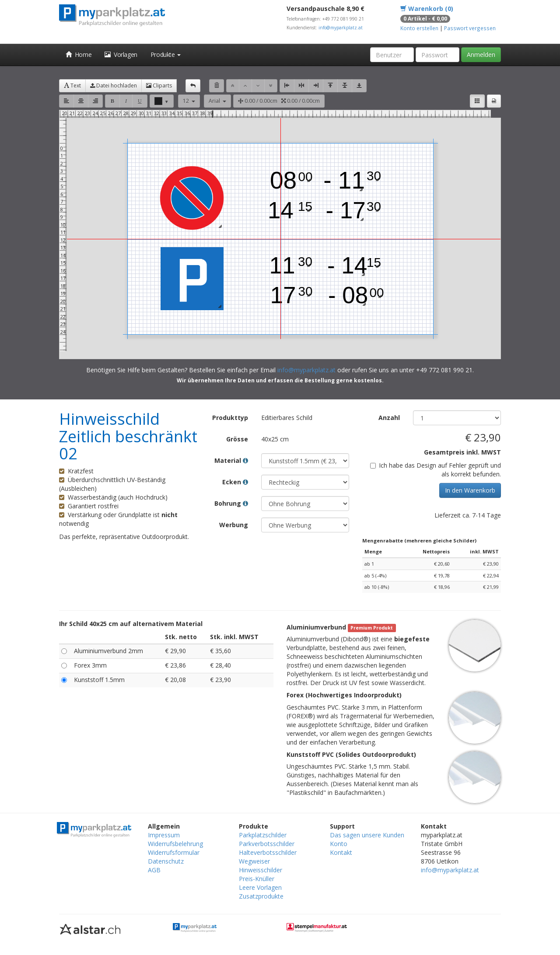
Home (79, 54)
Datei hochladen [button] (114, 86)
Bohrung (231, 503)
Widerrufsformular (174, 852)
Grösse (237, 439)
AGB (154, 870)
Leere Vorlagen (260, 887)
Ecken (235, 482)
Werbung (234, 525)
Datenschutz (166, 861)
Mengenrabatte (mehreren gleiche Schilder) (419, 540)
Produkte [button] (166, 54)
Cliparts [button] (159, 86)
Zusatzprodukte (261, 896)
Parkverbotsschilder (267, 844)
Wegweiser (254, 861)
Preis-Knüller (257, 879)
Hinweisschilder (261, 870)
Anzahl (389, 418)
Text (72, 86)
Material (231, 460)
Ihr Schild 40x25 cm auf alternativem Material (131, 624)
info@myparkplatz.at (341, 28)
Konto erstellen (419, 28)
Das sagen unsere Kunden (367, 835)
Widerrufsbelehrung (175, 844)
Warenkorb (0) (427, 9)
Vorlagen (121, 54)
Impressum (164, 835)
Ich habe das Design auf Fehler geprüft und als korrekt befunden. (436, 470)
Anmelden (481, 54)
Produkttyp (230, 418)
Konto (339, 844)
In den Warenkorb (470, 490)
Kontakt (341, 852)
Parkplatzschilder (263, 835)
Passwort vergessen (470, 28)
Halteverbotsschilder (268, 852)
